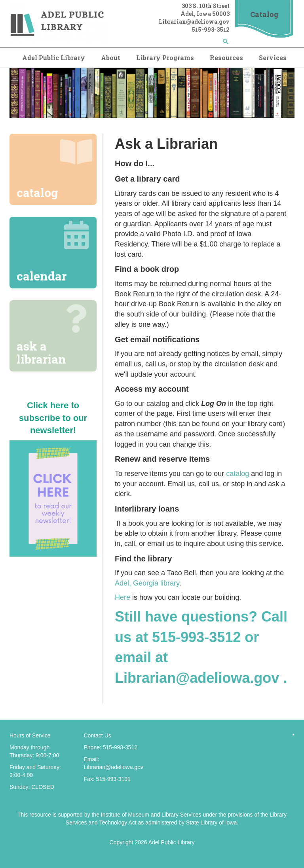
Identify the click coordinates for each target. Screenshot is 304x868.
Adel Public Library (54, 58)
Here (123, 597)
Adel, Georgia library (147, 583)
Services (273, 58)
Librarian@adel (181, 22)
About (111, 58)
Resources (226, 58)
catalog (237, 474)
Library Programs (165, 58)
